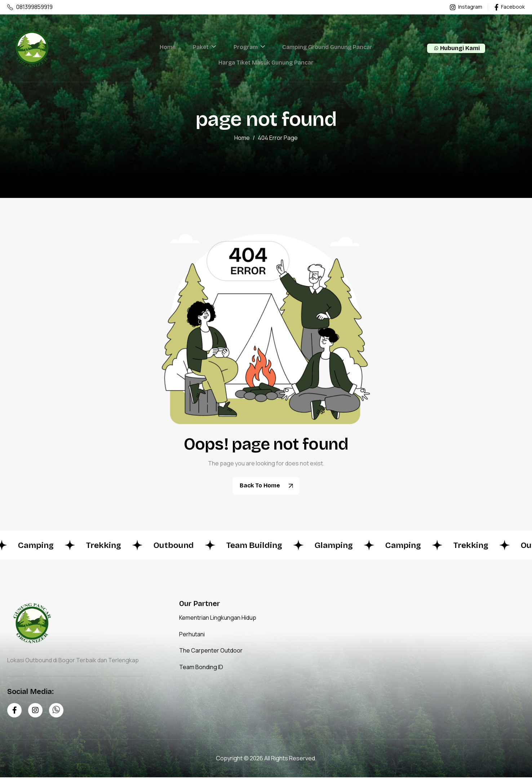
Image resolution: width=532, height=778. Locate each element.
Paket (206, 48)
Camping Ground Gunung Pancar (323, 48)
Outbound (181, 546)
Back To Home (269, 486)
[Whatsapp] (56, 711)
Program (247, 48)
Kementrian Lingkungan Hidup (218, 618)
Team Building (263, 546)
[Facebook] (14, 711)
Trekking (109, 546)
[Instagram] (35, 711)
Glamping (345, 546)
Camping (40, 546)
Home (172, 48)
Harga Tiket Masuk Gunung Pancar (266, 65)
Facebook (510, 7)
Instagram (466, 7)
